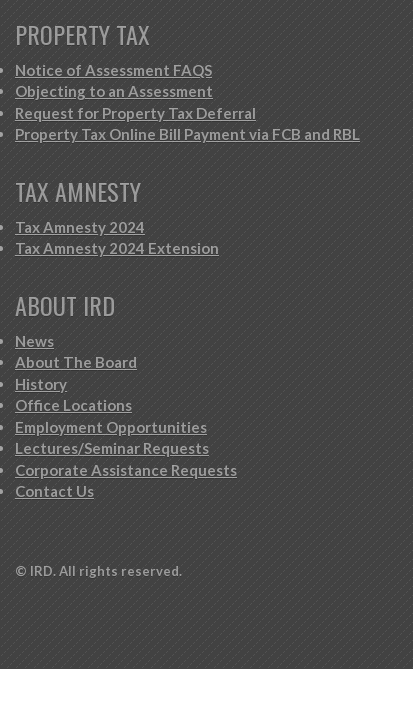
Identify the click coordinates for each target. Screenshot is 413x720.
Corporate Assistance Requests (126, 470)
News (34, 341)
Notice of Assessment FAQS (113, 70)
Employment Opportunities (111, 427)
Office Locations (73, 405)
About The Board (76, 362)
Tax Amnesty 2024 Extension (117, 248)
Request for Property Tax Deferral (135, 113)
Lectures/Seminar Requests (112, 448)
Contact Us (54, 491)
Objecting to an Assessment (114, 91)
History (41, 384)
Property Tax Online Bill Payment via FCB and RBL (187, 134)
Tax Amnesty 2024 (80, 227)
